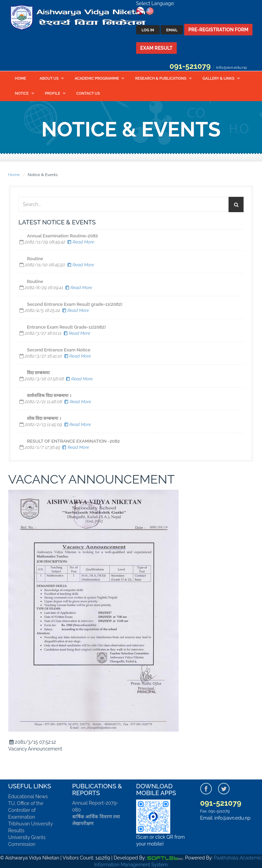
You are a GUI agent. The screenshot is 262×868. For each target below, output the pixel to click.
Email (172, 30)
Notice (22, 93)
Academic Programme (97, 78)
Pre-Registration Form (218, 30)
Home (21, 78)
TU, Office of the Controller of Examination (26, 810)
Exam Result (156, 48)
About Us (49, 78)
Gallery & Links (219, 78)
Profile (53, 93)
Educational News (28, 796)
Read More (80, 242)
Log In (148, 30)
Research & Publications (161, 78)
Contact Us (88, 93)
